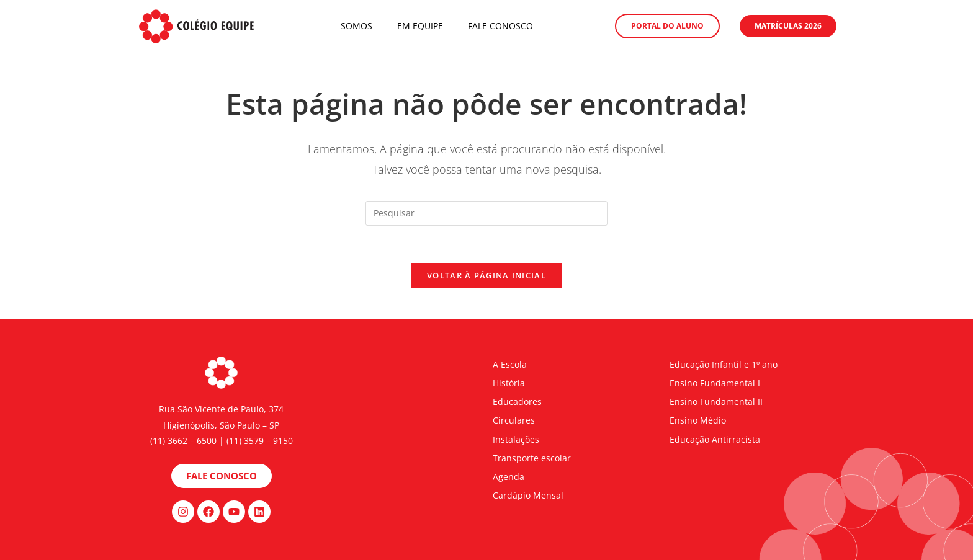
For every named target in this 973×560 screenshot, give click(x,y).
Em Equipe (420, 26)
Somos (356, 26)
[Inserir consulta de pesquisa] (486, 213)
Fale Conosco (500, 26)
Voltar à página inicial (486, 275)
